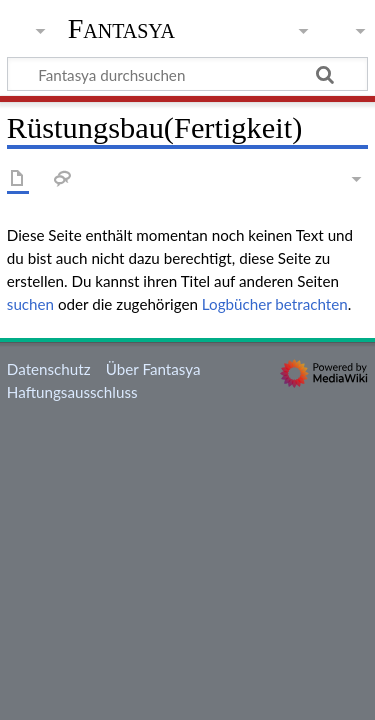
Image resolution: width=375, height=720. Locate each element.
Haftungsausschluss (72, 392)
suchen (30, 304)
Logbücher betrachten (275, 304)
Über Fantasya (153, 369)
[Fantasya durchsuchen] (187, 74)
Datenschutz (49, 369)
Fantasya (121, 29)
